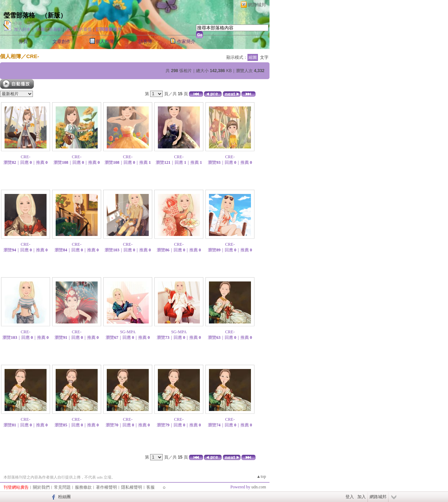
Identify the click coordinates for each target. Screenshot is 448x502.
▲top (261, 476)
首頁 (23, 41)
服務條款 (83, 487)
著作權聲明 (106, 487)
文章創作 (62, 41)
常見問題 (62, 487)
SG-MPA (128, 332)
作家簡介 (186, 41)
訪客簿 (145, 41)
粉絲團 (64, 497)
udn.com (259, 487)
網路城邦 (257, 5)
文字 (264, 57)
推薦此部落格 (49, 29)
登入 (350, 497)
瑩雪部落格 (19, 15)
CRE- (33, 56)
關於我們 (41, 487)
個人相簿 (105, 41)
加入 (362, 497)
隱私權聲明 (132, 487)
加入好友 (22, 29)
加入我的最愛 (79, 29)
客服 (150, 487)
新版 (54, 15)
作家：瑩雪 (24, 23)
